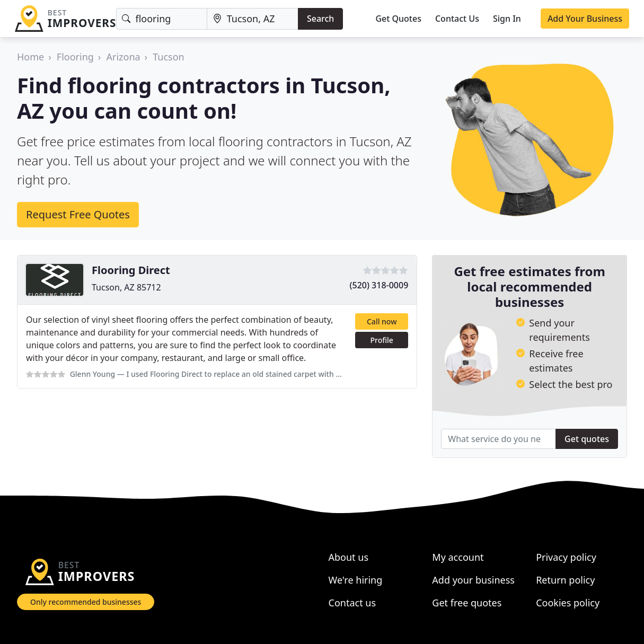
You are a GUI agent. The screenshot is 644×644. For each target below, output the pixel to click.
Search (320, 19)
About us (349, 557)
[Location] (253, 19)
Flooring (75, 57)
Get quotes (587, 439)
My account (458, 557)
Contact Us (457, 19)
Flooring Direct (131, 270)
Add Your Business (585, 19)
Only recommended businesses (86, 602)
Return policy (565, 580)
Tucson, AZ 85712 (126, 287)
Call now (382, 321)
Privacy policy (566, 557)
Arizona (123, 57)
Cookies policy (568, 603)
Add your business (473, 580)
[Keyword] (161, 19)
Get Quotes (398, 19)
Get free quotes (467, 603)
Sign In (507, 19)
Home (30, 57)
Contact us (352, 603)
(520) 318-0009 (379, 285)
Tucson (169, 57)
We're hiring (356, 580)
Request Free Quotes (78, 214)
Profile (382, 340)
